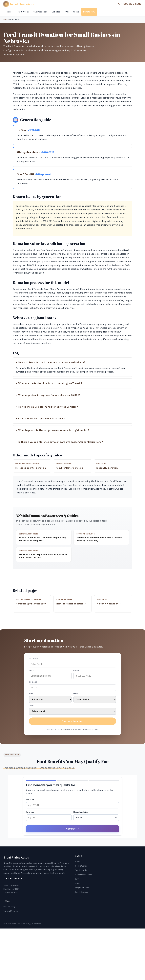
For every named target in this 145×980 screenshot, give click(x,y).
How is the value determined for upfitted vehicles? (48, 407)
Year (31, 694)
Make (76, 694)
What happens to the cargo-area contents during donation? (54, 430)
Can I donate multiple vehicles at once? (42, 419)
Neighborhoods (82, 888)
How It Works (22, 12)
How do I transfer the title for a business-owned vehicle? (52, 362)
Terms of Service (11, 911)
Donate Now (89, 12)
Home (9, 12)
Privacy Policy (9, 907)
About (76, 12)
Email (31, 670)
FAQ (67, 12)
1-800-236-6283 (130, 4)
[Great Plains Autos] (19, 4)
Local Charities (82, 892)
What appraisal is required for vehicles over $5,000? (49, 395)
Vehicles (56, 12)
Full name (34, 659)
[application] (72, 806)
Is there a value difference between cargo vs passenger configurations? (61, 442)
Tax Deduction (40, 12)
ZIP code (33, 682)
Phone (76, 670)
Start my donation (72, 721)
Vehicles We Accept (84, 875)
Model (32, 706)
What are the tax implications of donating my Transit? (50, 383)
